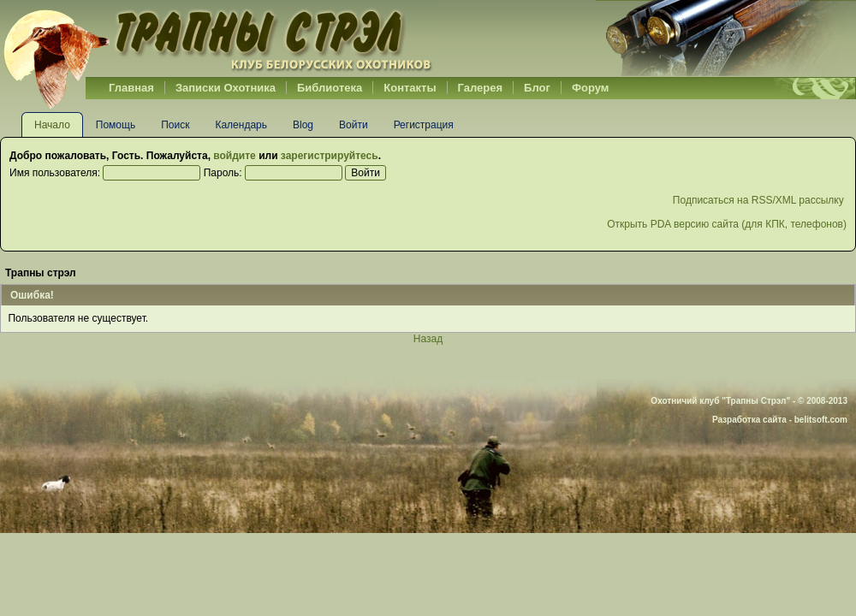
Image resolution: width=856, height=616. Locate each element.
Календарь (241, 125)
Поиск (175, 125)
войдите (234, 156)
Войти (354, 125)
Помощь (116, 125)
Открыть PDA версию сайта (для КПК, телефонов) (727, 224)
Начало (52, 125)
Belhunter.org (217, 38)
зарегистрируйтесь (330, 156)
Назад (428, 339)
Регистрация (424, 125)
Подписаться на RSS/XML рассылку (760, 200)
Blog (303, 125)
